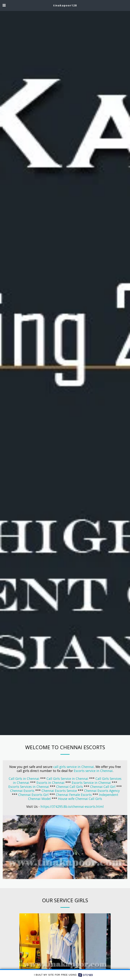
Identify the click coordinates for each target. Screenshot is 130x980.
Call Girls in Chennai (24, 779)
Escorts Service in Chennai (91, 783)
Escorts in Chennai (50, 783)
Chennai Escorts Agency (102, 791)
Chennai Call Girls (70, 787)
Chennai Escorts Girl (33, 795)
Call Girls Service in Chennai (67, 779)
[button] (4, 5)
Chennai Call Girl (103, 787)
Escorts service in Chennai (93, 771)
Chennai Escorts (22, 791)
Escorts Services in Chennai (29, 787)
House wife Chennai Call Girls (80, 799)
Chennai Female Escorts (74, 795)
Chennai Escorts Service (59, 791)
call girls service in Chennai (74, 767)
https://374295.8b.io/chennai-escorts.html (72, 807)
